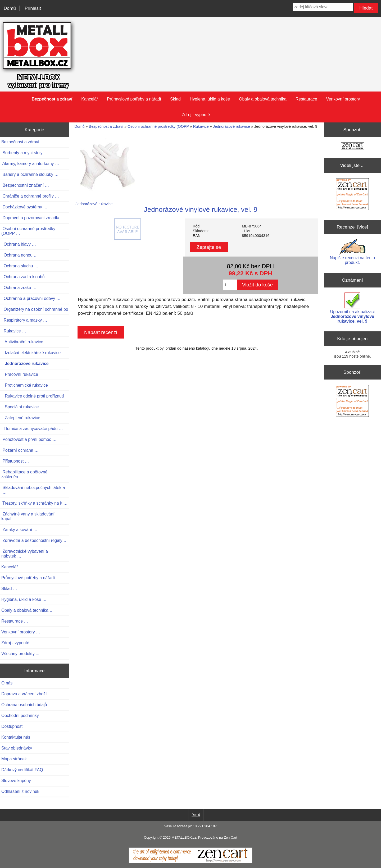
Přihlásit (33, 8)
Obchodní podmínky (20, 716)
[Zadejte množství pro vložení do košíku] (230, 285)
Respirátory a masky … (24, 320)
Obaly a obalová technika (263, 99)
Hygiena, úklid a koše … (24, 599)
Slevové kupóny (16, 781)
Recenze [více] (352, 227)
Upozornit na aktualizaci (352, 308)
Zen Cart (230, 837)
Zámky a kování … (19, 530)
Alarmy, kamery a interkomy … (30, 164)
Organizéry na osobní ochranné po (35, 309)
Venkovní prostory (343, 99)
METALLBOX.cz (184, 837)
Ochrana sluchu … (20, 266)
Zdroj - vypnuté (196, 115)
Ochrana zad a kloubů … (26, 277)
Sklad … (9, 589)
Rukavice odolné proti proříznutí (33, 396)
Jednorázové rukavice (232, 126)
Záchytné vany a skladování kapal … (28, 516)
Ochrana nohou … (20, 255)
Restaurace (306, 99)
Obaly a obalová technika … (28, 610)
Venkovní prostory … (21, 632)
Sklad (175, 99)
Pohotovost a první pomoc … (29, 439)
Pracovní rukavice (20, 374)
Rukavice (201, 126)
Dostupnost (12, 726)
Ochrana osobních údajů (24, 705)
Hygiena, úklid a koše (210, 99)
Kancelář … (12, 567)
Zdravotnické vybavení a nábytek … (25, 554)
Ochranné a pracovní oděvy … (31, 298)
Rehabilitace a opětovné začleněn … (24, 474)
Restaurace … (15, 621)
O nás (7, 683)
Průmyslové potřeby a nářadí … (31, 578)
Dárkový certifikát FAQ (22, 770)
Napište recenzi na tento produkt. (353, 252)
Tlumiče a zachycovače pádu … (32, 429)
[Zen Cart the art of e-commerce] (352, 146)
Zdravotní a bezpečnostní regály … (35, 540)
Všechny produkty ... (20, 654)
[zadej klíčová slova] (323, 7)
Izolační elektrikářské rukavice (31, 353)
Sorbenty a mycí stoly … (25, 153)
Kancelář (90, 99)
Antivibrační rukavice (22, 342)
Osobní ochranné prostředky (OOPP (158, 126)
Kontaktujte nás (16, 737)
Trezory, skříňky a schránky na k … (34, 503)
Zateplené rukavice (21, 418)
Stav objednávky (17, 748)
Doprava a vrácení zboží (24, 694)
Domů (10, 8)
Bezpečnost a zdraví (106, 126)
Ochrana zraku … (19, 288)
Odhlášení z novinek (20, 791)
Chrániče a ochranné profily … (30, 196)
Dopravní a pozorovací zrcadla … (33, 218)
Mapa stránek (14, 759)
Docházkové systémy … (24, 207)
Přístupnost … (15, 461)
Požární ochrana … (20, 450)
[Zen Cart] (190, 862)
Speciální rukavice (20, 407)
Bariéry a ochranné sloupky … (30, 174)
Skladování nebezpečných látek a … (33, 490)
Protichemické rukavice (25, 385)
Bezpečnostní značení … (25, 185)
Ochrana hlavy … (19, 244)
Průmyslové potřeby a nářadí (134, 99)
